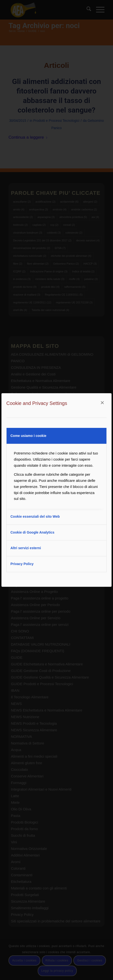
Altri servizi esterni (26, 548)
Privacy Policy (22, 564)
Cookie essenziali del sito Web (35, 516)
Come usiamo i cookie (28, 436)
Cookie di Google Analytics (32, 532)
